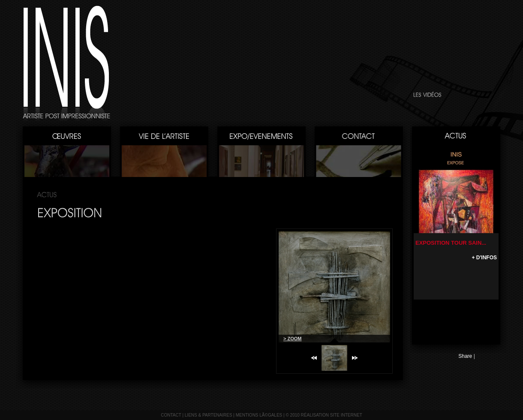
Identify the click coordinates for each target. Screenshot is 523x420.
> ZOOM (292, 339)
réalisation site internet (332, 415)
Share (465, 356)
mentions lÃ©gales (259, 415)
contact (171, 415)
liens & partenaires (209, 415)
